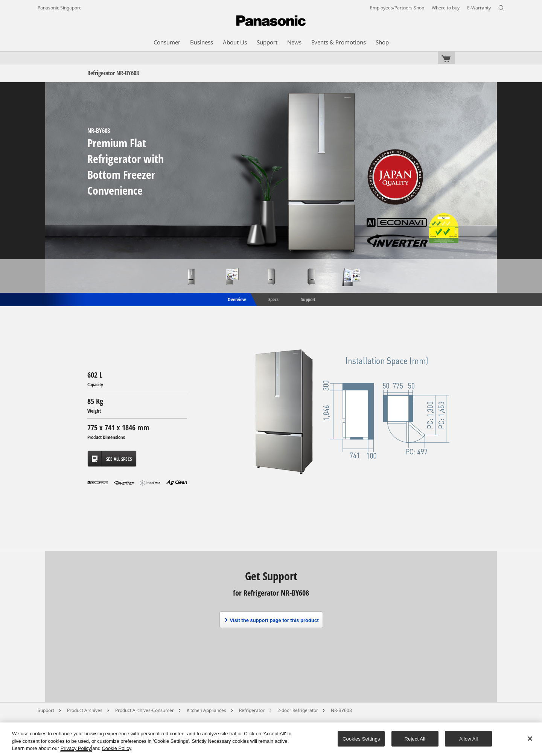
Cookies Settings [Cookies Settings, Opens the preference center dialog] (361, 738)
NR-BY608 (341, 710)
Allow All (469, 738)
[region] (271, 739)
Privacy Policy (76, 748)
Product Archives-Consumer (145, 710)
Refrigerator (252, 710)
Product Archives (85, 710)
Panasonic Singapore (60, 8)
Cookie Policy (116, 748)
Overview (236, 299)
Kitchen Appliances (206, 710)
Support (308, 299)
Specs (273, 299)
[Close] (530, 739)
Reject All (415, 738)
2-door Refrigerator (298, 710)
